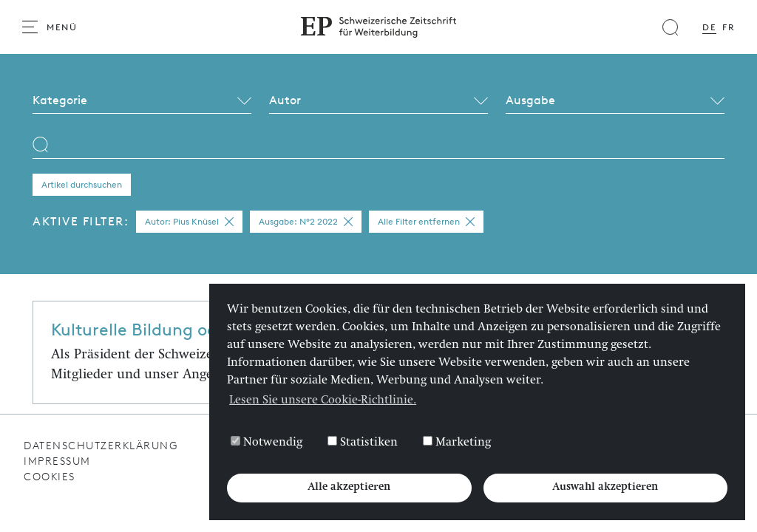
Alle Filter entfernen (426, 222)
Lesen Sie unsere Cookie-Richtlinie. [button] (323, 401)
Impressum (57, 461)
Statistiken (363, 443)
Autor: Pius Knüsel (189, 222)
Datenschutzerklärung (101, 446)
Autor (285, 100)
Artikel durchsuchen (82, 185)
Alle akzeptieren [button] (349, 488)
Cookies (50, 477)
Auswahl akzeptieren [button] (605, 488)
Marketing (457, 443)
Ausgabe (530, 100)
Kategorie (60, 100)
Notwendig (267, 443)
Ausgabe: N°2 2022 (306, 222)
